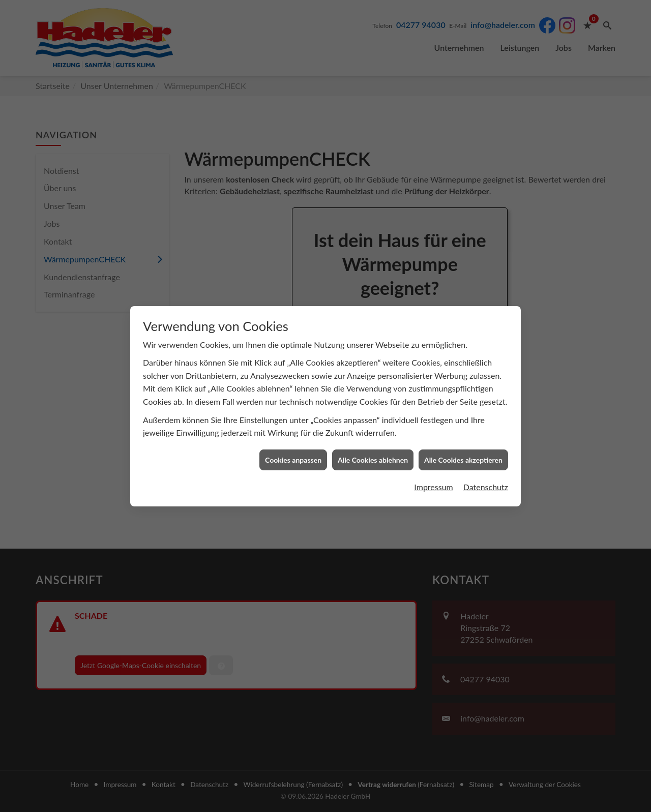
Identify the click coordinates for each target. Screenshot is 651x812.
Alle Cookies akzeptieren (463, 438)
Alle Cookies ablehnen (373, 438)
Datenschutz (486, 465)
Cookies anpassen (293, 438)
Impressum (433, 465)
